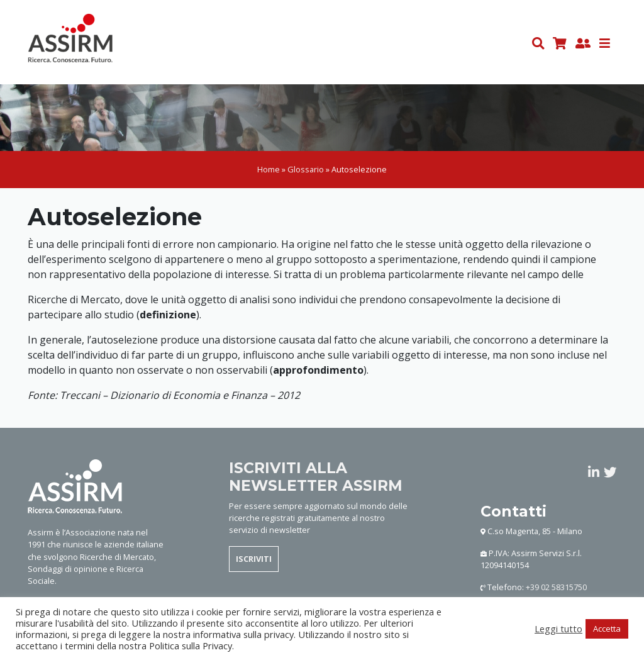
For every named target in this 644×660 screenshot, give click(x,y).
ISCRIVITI (254, 561)
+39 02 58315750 (556, 590)
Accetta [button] (607, 629)
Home (269, 172)
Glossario (306, 172)
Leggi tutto (558, 629)
